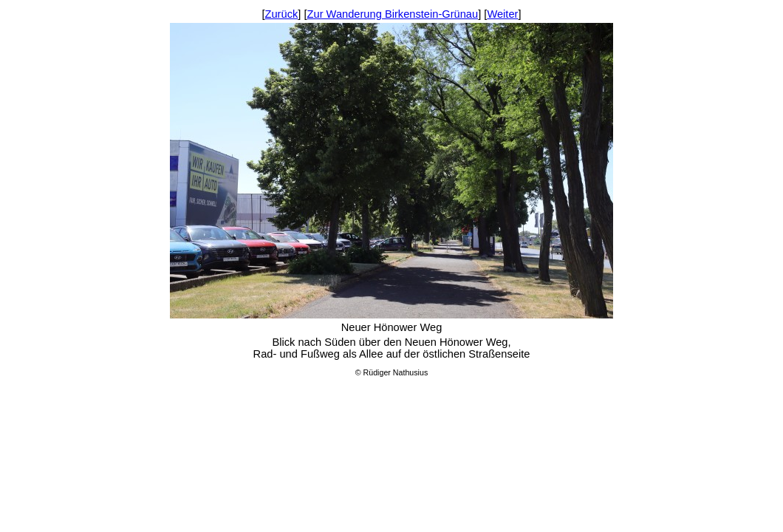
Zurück (282, 14)
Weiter (502, 14)
